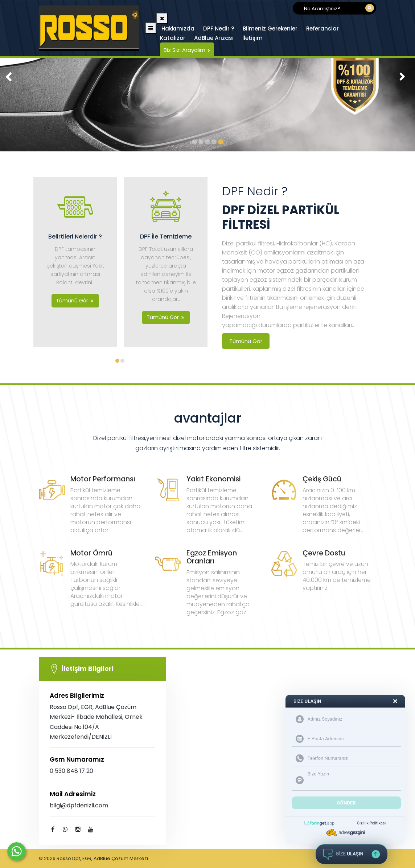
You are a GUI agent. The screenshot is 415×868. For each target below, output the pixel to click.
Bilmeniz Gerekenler (270, 28)
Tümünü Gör (246, 341)
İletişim (252, 38)
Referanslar (322, 28)
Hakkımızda (178, 28)
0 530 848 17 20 (71, 771)
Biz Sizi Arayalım (187, 50)
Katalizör (173, 38)
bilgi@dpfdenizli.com (79, 805)
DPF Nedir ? (219, 28)
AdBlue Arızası (214, 38)
